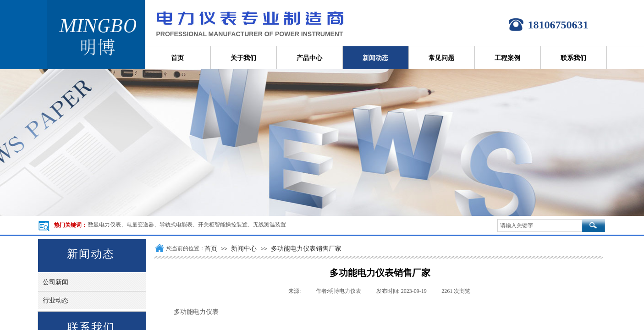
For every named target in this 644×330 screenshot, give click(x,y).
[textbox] (540, 225)
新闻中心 (244, 248)
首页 (211, 248)
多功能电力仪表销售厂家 (306, 248)
